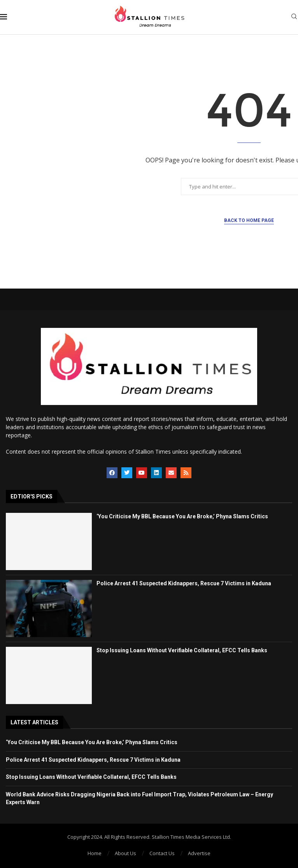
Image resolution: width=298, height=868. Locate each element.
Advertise (199, 853)
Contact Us (162, 853)
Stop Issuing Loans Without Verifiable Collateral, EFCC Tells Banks (182, 650)
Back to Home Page (249, 220)
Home (95, 853)
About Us (125, 853)
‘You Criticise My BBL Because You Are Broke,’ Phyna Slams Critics (182, 516)
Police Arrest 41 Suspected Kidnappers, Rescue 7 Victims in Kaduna (184, 583)
